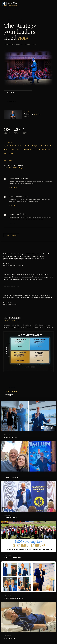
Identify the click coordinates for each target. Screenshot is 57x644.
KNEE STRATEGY (10, 638)
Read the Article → (9, 377)
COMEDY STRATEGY (11, 477)
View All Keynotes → (11, 235)
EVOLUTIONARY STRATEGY (13, 598)
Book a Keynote (11, 93)
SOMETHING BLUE (10, 518)
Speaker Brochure (12, 101)
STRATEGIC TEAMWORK (12, 558)
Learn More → (13, 187)
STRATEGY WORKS (10, 437)
